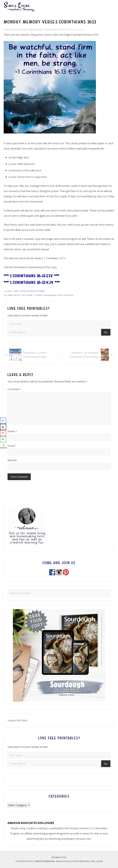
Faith (16, 291)
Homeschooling (27, 291)
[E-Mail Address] (55, 332)
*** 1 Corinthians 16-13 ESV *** (31, 276)
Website (12, 460)
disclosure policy (75, 29)
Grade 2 (39, 295)
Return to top (59, 857)
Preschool (68, 295)
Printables (40, 291)
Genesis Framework (45, 861)
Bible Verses (14, 295)
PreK (60, 295)
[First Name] (59, 324)
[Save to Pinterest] (3, 433)
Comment (14, 389)
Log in (99, 861)
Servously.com (87, 861)
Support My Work (17, 720)
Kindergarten (51, 295)
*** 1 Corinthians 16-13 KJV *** (32, 283)
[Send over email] (3, 439)
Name (12, 431)
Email (12, 446)
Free (23, 295)
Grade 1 (30, 295)
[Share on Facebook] (3, 421)
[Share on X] (3, 427)
